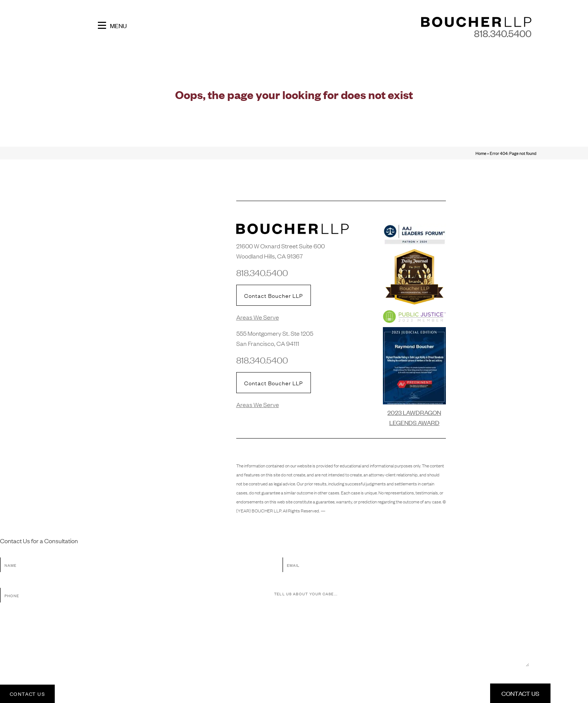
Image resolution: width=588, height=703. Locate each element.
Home (481, 153)
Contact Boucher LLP (274, 295)
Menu (112, 25)
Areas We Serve (258, 317)
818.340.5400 (503, 33)
